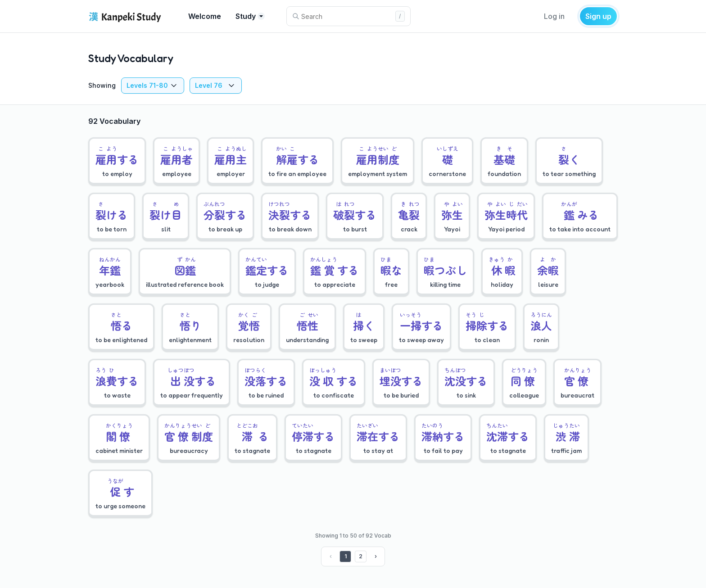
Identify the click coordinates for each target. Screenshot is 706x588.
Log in (554, 16)
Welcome (205, 16)
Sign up (598, 16)
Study (250, 16)
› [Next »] (376, 556)
